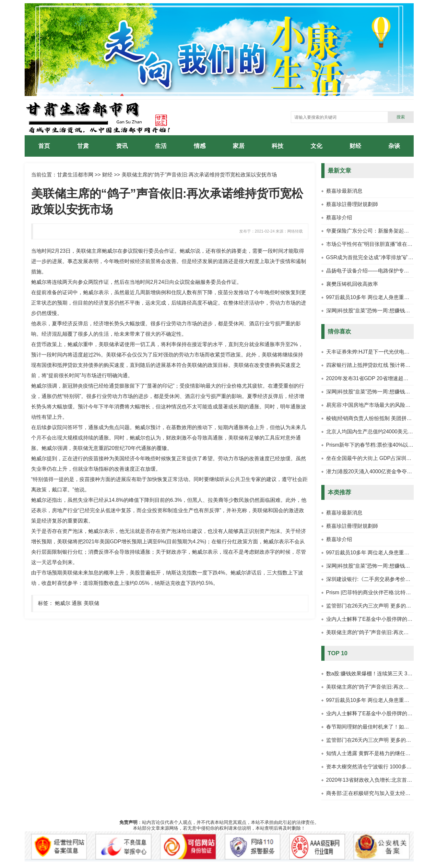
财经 (355, 146)
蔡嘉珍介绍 (339, 217)
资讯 (122, 146)
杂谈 (394, 146)
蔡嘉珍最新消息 (344, 191)
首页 (44, 146)
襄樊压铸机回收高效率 (352, 284)
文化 (316, 146)
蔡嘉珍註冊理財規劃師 (352, 204)
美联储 (91, 603)
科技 (278, 146)
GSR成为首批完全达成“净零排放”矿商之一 (375, 257)
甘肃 (83, 146)
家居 (239, 146)
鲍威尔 (63, 603)
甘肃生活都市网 (75, 175)
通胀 (77, 603)
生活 (161, 146)
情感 (200, 146)
